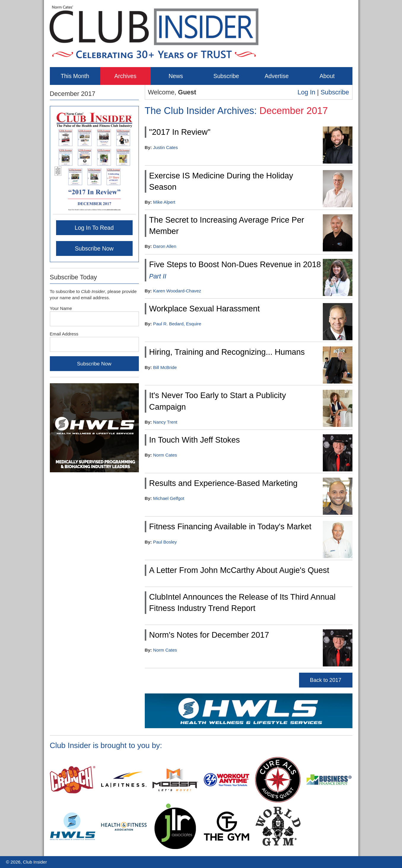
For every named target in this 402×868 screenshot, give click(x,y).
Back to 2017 (326, 680)
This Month (75, 76)
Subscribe (226, 76)
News (176, 76)
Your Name (61, 308)
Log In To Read (94, 228)
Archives (125, 76)
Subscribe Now (94, 248)
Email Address (64, 334)
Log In (306, 92)
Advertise (277, 76)
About (327, 76)
